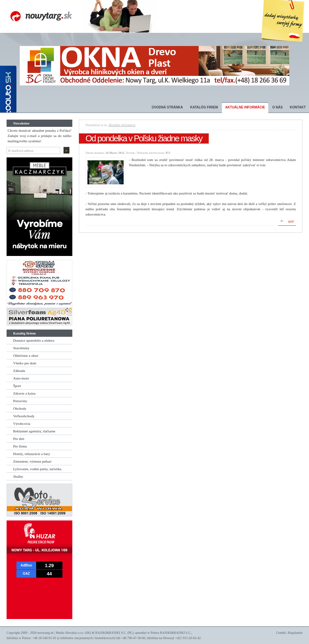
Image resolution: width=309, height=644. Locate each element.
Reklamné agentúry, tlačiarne (34, 431)
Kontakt (298, 107)
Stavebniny (21, 348)
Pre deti (19, 439)
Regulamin (295, 633)
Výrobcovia (22, 424)
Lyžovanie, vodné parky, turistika (37, 469)
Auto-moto (21, 378)
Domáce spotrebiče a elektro (34, 340)
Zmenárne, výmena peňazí (32, 461)
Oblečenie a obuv (26, 356)
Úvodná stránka (167, 107)
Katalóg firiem (204, 107)
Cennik (281, 633)
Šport (17, 386)
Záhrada (19, 371)
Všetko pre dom (25, 363)
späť (291, 221)
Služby (18, 476)
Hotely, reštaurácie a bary (32, 454)
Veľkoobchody (24, 416)
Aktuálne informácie (245, 107)
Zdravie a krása (24, 393)
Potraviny (20, 401)
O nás (277, 107)
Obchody (20, 408)
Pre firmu (20, 446)
